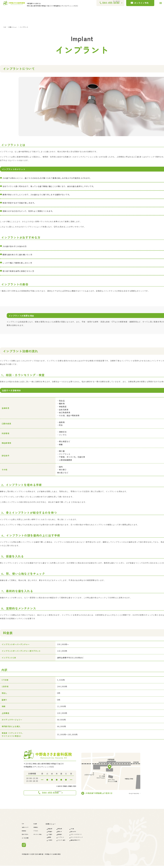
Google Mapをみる (131, 793)
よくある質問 (27, 840)
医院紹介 (40, 829)
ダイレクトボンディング (94, 839)
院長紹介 (25, 833)
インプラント (30, 27)
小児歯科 (59, 836)
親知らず (71, 834)
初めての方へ (27, 836)
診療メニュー (16, 27)
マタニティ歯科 (73, 842)
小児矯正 (59, 842)
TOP (5, 27)
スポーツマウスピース (93, 836)
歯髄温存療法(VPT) (92, 842)
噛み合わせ (89, 834)
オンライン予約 (43, 836)
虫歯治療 (59, 831)
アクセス (40, 833)
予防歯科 (59, 834)
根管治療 (71, 831)
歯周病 (58, 839)
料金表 (39, 826)
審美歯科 (71, 836)
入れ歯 (87, 831)
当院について (27, 829)
